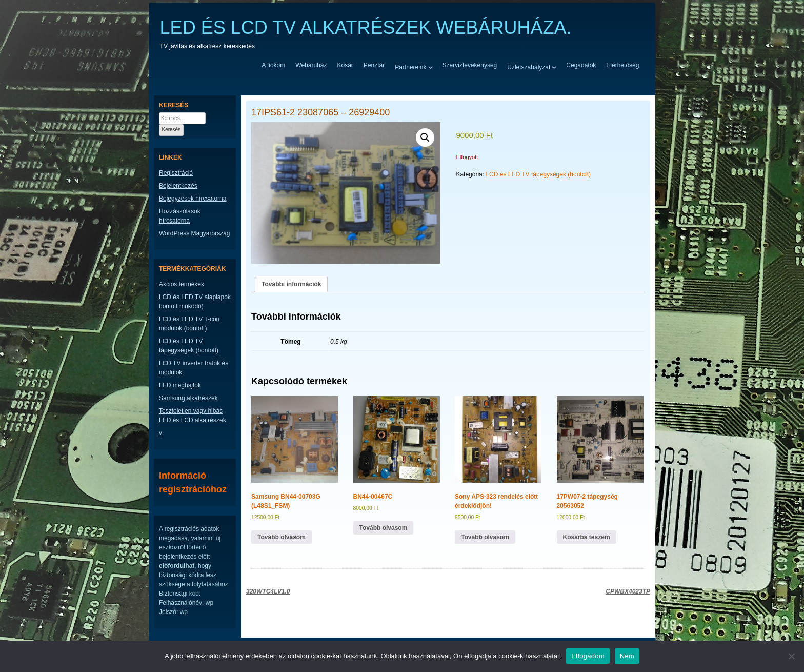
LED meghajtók (180, 385)
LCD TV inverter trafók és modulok (194, 368)
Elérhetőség (622, 65)
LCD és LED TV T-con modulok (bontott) (189, 324)
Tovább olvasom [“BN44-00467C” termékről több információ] (384, 528)
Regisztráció (176, 173)
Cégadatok (581, 65)
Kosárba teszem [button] (587, 537)
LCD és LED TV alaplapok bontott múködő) (195, 302)
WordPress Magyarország (195, 233)
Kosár (345, 65)
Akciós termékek (182, 284)
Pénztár (374, 65)
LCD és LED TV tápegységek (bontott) (538, 174)
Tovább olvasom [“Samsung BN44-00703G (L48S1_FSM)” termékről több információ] (282, 537)
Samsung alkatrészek (188, 398)
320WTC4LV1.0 (268, 591)
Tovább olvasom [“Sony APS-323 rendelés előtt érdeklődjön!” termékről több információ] (485, 537)
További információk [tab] (291, 284)
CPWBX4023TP (628, 591)
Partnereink (410, 67)
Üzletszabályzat (529, 67)
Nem (627, 656)
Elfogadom (588, 656)
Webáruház (311, 65)
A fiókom (273, 65)
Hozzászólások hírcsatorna (180, 216)
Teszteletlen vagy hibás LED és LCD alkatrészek (193, 416)
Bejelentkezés (178, 186)
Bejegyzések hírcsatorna (193, 199)
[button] (425, 137)
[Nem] (791, 656)
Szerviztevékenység (470, 65)
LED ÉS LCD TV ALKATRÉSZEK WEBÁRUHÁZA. (366, 27)
